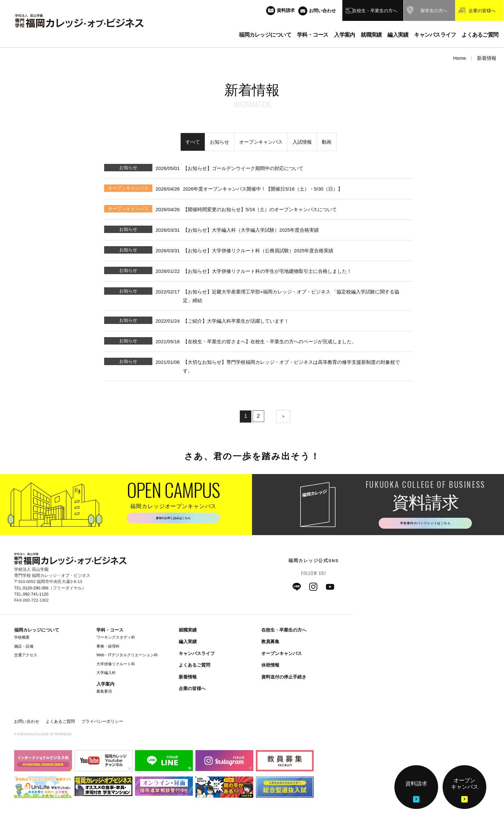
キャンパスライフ (197, 655)
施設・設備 (24, 648)
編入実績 (188, 643)
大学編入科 (106, 675)
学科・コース (110, 632)
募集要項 (104, 693)
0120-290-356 (36, 590)
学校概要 (22, 639)
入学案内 (105, 686)
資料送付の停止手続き (284, 678)
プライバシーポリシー (102, 723)
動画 (327, 142)
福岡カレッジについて (37, 632)
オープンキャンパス (261, 142)
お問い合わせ (27, 723)
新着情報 (188, 678)
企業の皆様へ (192, 690)
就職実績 (188, 632)
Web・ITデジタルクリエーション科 (127, 657)
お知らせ (220, 142)
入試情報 (302, 142)
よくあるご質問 (194, 667)
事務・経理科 (108, 648)
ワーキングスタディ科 (116, 639)
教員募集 (270, 643)
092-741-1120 (36, 596)
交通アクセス (26, 657)
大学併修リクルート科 (116, 666)
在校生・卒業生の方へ (284, 632)
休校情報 (270, 667)
